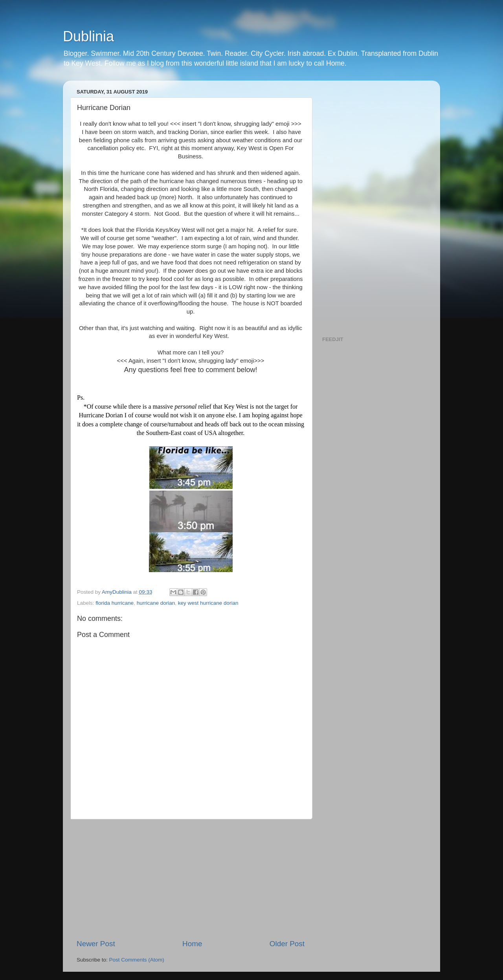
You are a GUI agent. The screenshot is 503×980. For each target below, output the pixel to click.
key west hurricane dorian (208, 603)
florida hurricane (115, 603)
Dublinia (88, 36)
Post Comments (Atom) (137, 960)
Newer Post (96, 944)
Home (192, 944)
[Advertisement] (191, 879)
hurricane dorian (156, 603)
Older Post (287, 944)
